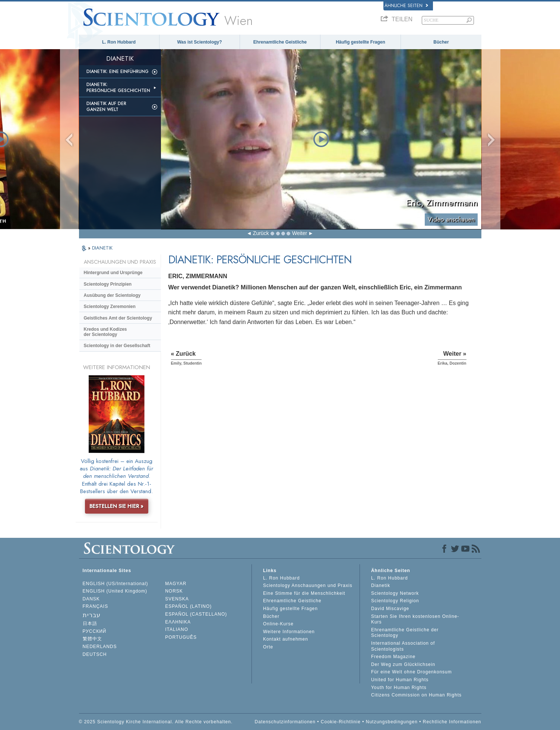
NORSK (174, 591)
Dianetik (381, 585)
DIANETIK (102, 248)
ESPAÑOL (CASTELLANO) (196, 614)
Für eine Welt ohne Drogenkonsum (412, 672)
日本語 (90, 623)
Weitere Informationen (289, 632)
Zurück (261, 233)
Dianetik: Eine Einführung (118, 72)
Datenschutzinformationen (285, 722)
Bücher (441, 42)
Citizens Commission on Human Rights (416, 695)
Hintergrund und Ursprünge (113, 273)
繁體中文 (92, 639)
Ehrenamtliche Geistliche (280, 42)
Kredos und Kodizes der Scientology (105, 332)
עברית (92, 615)
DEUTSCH (95, 654)
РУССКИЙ (95, 631)
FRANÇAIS (96, 606)
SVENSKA (177, 599)
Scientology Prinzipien (108, 284)
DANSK (91, 599)
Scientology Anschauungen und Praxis (308, 585)
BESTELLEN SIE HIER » (116, 506)
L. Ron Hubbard (119, 42)
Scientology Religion (395, 601)
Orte (268, 647)
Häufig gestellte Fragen (360, 42)
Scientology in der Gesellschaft (117, 346)
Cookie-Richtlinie (341, 722)
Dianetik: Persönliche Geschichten (118, 88)
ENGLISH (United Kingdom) (115, 591)
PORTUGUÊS (181, 637)
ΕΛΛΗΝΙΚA (178, 622)
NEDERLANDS (100, 647)
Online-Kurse (278, 624)
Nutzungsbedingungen (392, 722)
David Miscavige (390, 609)
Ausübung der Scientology (112, 295)
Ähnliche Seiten (406, 6)
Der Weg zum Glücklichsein (403, 664)
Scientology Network (395, 593)
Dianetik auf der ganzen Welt (106, 107)
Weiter (300, 233)
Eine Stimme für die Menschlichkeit (304, 593)
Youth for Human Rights (399, 688)
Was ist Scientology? (199, 42)
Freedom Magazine (393, 657)
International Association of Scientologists (403, 646)
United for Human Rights (400, 680)
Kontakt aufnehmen (286, 639)
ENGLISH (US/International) (116, 584)
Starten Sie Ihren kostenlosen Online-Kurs (415, 619)
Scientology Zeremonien (110, 307)
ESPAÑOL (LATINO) (188, 606)
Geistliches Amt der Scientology (118, 318)
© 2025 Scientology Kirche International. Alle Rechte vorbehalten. (156, 722)
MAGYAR (176, 584)
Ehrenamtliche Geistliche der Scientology (405, 633)
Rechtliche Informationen (452, 722)
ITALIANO (177, 629)
